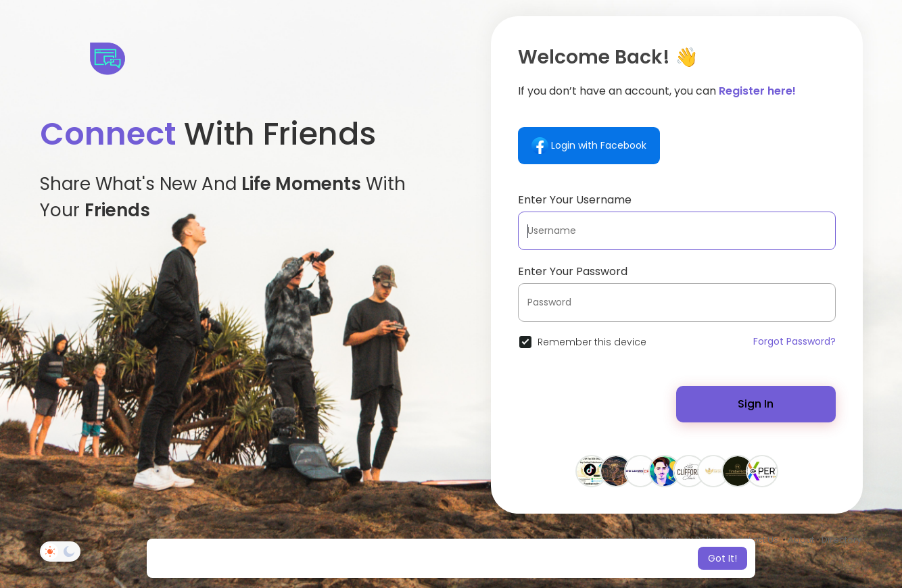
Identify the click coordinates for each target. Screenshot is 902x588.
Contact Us (754, 540)
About (801, 540)
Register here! (757, 91)
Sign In (756, 404)
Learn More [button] (564, 558)
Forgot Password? (794, 341)
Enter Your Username (575, 200)
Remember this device (592, 342)
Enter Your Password (573, 271)
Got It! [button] (722, 558)
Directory (841, 540)
